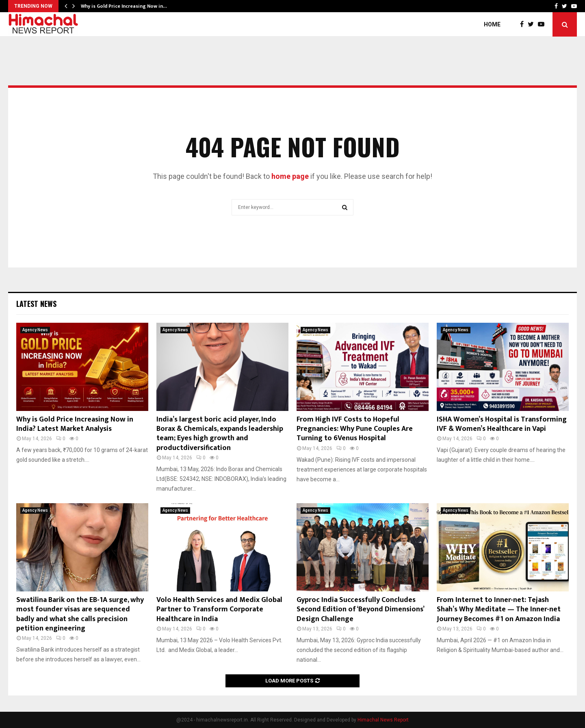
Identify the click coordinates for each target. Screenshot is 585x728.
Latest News (36, 304)
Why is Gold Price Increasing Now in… (124, 6)
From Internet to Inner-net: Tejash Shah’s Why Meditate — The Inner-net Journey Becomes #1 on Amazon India (499, 610)
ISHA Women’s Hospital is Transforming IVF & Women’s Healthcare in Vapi (502, 424)
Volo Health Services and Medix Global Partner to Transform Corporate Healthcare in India (219, 610)
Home (492, 24)
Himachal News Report (383, 720)
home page (290, 176)
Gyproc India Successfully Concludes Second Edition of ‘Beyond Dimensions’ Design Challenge (360, 610)
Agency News (35, 330)
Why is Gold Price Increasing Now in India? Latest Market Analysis (75, 424)
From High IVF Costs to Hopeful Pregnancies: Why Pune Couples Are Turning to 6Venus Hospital (355, 429)
